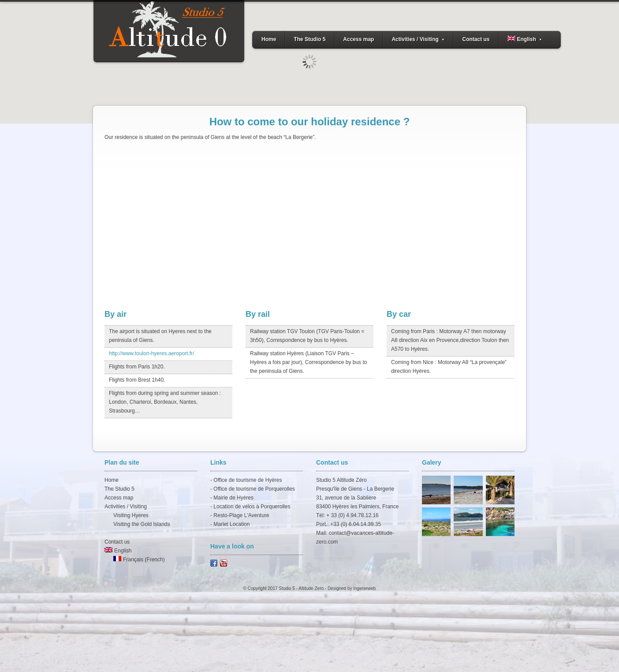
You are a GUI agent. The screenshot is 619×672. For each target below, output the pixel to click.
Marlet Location (231, 524)
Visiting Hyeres (131, 515)
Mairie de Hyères (233, 498)
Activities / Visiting (418, 39)
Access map (358, 39)
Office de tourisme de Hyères (248, 480)
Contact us (476, 39)
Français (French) (139, 559)
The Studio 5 (309, 39)
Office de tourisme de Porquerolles (254, 489)
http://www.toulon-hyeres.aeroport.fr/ (151, 353)
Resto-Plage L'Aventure (241, 515)
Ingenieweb (364, 588)
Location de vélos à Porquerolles (252, 507)
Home (269, 39)
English (525, 39)
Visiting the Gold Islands (142, 524)
